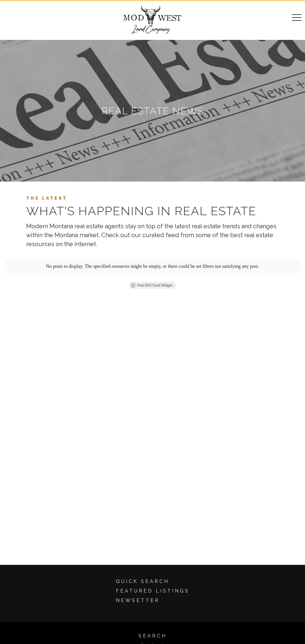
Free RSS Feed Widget (152, 285)
